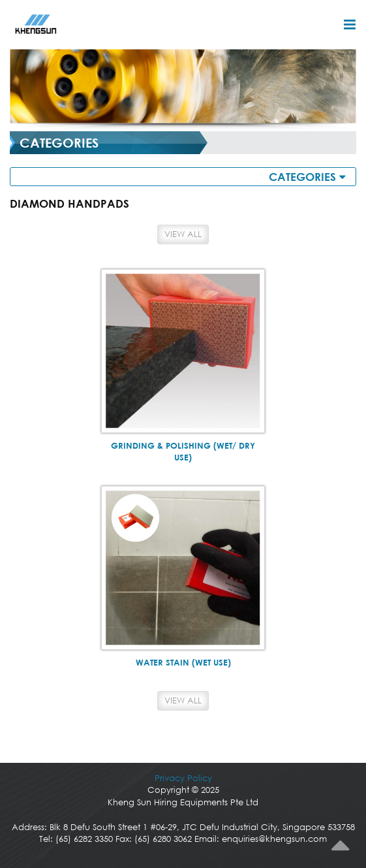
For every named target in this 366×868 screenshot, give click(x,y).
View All (183, 234)
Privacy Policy (183, 778)
